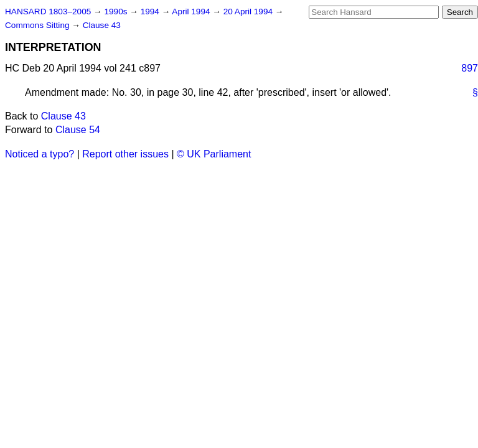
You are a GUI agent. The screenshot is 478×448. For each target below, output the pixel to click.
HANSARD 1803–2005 (48, 12)
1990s (117, 12)
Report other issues (125, 154)
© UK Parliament (214, 154)
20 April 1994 (249, 12)
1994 (151, 12)
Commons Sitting (38, 25)
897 (470, 68)
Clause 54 (78, 130)
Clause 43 (102, 25)
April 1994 (192, 12)
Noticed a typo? (40, 154)
